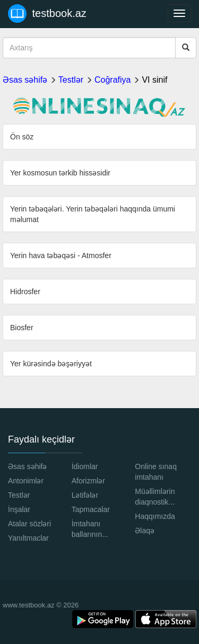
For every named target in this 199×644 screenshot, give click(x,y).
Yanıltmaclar (28, 538)
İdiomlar (85, 466)
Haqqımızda (155, 516)
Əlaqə (145, 531)
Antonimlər (26, 481)
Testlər (71, 80)
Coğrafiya (113, 80)
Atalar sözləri (29, 524)
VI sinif (154, 80)
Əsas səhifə (25, 80)
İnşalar (19, 509)
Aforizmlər (88, 481)
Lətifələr (85, 495)
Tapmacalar (91, 509)
